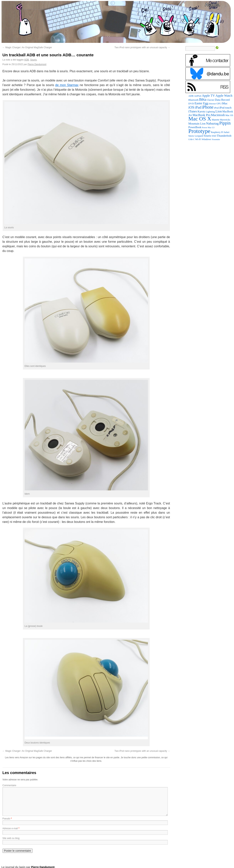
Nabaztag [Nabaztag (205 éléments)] (212, 123)
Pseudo (6, 819)
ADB (26, 60)
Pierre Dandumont (37, 64)
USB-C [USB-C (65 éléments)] (191, 139)
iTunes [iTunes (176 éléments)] (193, 111)
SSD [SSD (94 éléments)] (214, 136)
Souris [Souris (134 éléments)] (207, 136)
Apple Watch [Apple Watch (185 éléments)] (224, 96)
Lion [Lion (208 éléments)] (219, 111)
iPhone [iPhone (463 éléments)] (208, 107)
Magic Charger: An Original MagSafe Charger (27, 47)
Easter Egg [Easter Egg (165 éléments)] (201, 103)
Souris (34, 60)
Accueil (212, 5)
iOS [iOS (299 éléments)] (191, 107)
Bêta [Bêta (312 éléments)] (203, 99)
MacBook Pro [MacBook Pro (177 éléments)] (202, 115)
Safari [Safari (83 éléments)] (227, 132)
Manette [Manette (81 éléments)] (216, 120)
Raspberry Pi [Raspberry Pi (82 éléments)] (217, 132)
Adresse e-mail (10, 828)
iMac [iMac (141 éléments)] (224, 103)
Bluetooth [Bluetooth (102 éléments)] (193, 100)
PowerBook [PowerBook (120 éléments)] (195, 127)
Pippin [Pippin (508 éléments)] (225, 123)
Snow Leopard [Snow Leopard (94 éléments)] (196, 136)
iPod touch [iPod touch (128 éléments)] (225, 108)
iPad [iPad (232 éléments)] (198, 107)
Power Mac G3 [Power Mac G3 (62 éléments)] (208, 128)
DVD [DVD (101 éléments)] (191, 103)
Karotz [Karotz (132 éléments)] (201, 111)
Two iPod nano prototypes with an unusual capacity (142, 47)
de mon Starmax (67, 85)
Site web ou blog (11, 838)
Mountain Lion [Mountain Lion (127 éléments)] (197, 124)
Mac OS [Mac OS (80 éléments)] (229, 115)
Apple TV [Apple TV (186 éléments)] (208, 96)
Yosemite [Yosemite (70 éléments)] (216, 139)
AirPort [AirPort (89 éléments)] (198, 96)
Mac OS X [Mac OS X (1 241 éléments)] (200, 119)
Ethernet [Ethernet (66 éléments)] (212, 104)
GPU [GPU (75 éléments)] (219, 104)
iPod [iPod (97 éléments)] (216, 108)
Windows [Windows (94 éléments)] (206, 139)
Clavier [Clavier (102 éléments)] (210, 100)
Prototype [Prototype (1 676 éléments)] (199, 131)
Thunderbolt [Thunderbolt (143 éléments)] (224, 136)
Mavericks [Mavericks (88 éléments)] (225, 120)
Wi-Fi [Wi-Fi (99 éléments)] (198, 139)
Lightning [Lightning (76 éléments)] (210, 112)
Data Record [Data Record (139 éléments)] (222, 100)
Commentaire (9, 785)
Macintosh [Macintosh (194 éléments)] (218, 115)
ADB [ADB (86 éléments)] (191, 96)
